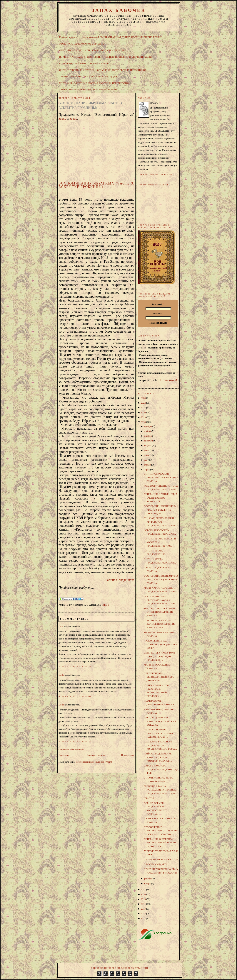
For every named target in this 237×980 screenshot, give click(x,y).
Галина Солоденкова (120, 580)
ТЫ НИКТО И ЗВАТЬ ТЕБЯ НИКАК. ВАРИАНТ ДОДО (88, 76)
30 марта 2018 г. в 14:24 (75, 741)
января (147, 883)
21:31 (106, 605)
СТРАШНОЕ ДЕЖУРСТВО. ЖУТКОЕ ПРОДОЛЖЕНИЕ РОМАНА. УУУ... (160, 624)
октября (148, 436)
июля (146, 450)
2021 (143, 408)
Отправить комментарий (71, 750)
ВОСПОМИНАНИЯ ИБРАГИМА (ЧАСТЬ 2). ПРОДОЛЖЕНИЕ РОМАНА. (161, 579)
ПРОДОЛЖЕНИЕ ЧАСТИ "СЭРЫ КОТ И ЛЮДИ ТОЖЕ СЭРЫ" (160, 644)
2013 (143, 909)
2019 (143, 417)
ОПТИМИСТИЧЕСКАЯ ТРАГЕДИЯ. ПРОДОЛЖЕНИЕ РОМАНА (161, 477)
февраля (148, 879)
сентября (148, 441)
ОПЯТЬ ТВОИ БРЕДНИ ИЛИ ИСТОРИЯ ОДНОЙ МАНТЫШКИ (93, 50)
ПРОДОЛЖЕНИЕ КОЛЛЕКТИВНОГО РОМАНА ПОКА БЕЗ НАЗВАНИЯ (161, 831)
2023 (143, 398)
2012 (143, 914)
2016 (143, 894)
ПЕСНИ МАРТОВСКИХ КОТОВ (161, 859)
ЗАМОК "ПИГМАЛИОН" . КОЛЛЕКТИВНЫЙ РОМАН (88, 90)
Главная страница (68, 37)
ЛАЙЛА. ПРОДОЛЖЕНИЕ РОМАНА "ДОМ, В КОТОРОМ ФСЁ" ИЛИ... (158, 757)
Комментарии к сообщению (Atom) (94, 762)
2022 (143, 403)
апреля (147, 465)
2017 (143, 890)
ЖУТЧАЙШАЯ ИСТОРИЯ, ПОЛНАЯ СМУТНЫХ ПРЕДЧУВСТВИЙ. (96, 83)
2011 (143, 918)
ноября (147, 431)
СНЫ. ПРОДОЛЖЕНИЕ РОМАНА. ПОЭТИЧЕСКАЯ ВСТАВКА (160, 721)
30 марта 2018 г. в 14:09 (75, 696)
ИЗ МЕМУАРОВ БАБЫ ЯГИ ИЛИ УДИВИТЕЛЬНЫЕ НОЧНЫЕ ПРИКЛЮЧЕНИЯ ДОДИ (106, 57)
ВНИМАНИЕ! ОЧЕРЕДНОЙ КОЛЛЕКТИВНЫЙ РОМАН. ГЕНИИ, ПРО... (160, 843)
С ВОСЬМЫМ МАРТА (156, 864)
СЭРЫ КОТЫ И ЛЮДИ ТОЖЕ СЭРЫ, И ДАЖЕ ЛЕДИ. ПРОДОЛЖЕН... (160, 656)
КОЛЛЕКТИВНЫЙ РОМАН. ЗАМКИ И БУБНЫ (84, 63)
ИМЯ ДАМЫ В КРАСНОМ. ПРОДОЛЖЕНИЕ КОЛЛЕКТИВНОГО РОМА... (160, 745)
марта (147, 469)
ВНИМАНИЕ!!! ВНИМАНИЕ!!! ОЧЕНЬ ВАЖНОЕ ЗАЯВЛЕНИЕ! (160, 498)
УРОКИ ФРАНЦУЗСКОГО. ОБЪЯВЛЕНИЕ (82, 44)
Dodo (61, 675)
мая (146, 460)
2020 (143, 412)
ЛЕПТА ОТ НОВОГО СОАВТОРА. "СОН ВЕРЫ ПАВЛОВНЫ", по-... (158, 733)
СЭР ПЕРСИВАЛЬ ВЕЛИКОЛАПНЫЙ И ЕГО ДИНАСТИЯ (159, 677)
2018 (143, 422)
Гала (61, 626)
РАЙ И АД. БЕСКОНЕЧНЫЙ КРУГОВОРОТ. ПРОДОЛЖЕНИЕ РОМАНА (160, 522)
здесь (62, 119)
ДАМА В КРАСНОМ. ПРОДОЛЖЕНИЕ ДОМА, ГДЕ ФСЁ (161, 769)
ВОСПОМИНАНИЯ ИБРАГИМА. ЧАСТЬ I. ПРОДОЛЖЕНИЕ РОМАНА (160, 600)
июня (146, 455)
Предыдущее (128, 755)
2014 (143, 904)
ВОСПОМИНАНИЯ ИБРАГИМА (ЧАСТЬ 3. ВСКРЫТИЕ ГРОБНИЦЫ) (91, 105)
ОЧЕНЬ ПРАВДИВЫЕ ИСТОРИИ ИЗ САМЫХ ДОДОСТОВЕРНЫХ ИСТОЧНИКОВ (103, 70)
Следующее (65, 755)
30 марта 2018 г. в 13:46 (75, 667)
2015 (143, 899)
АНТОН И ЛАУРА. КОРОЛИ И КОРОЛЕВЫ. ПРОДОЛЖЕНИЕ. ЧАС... (160, 542)
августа (147, 445)
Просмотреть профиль (155, 174)
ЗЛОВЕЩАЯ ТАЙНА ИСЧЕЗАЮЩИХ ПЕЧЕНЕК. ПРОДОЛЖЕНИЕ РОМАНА (160, 790)
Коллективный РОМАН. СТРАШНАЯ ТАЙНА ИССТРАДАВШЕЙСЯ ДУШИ (122, 37)
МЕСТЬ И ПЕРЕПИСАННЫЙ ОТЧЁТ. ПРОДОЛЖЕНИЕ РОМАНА (159, 612)
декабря (148, 426)
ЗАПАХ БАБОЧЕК (119, 10)
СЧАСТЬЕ (149, 798)
